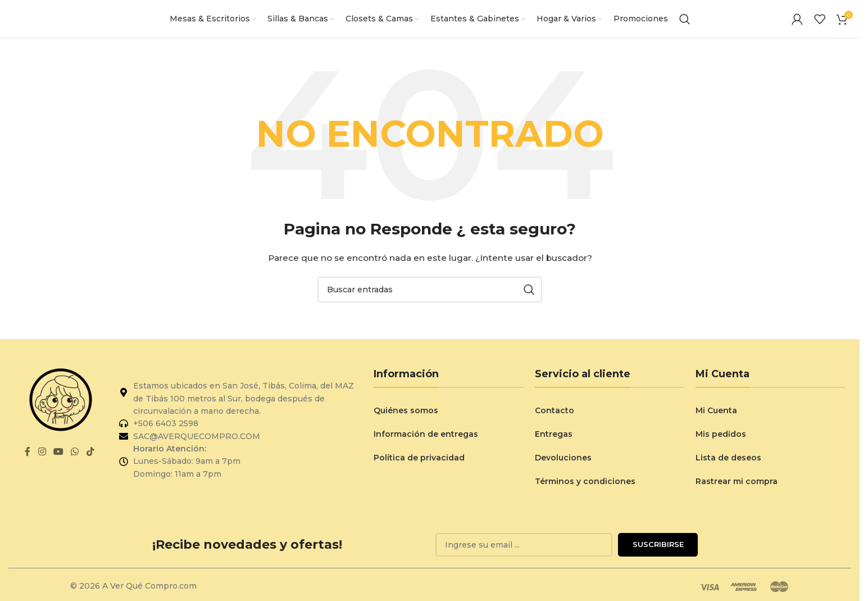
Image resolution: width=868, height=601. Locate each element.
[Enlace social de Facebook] (28, 463)
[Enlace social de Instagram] (42, 463)
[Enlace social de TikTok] (90, 463)
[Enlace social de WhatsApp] (75, 463)
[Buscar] (685, 24)
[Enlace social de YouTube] (59, 463)
